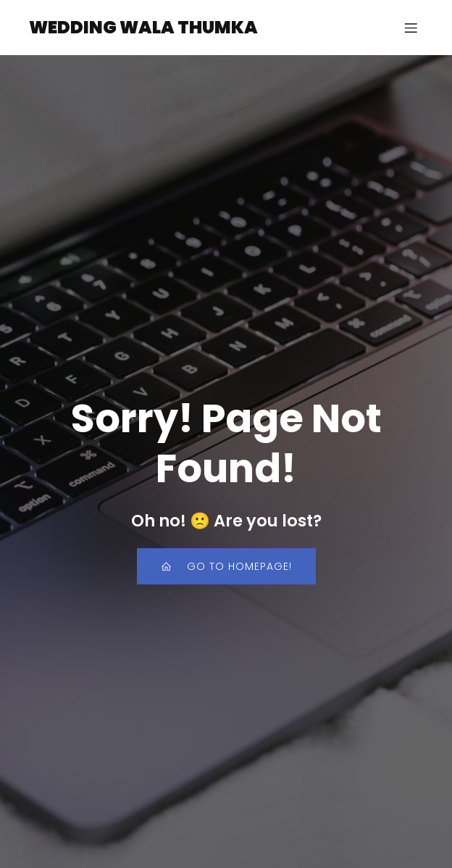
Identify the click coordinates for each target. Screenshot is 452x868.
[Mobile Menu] (411, 28)
